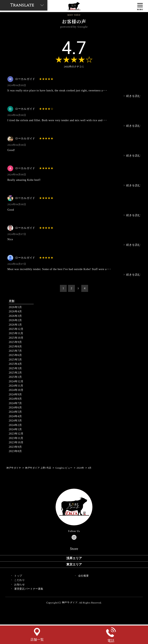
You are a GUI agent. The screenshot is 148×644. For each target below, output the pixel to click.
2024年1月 (15, 429)
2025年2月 (15, 373)
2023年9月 (15, 447)
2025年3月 (15, 368)
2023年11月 (16, 438)
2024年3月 (15, 421)
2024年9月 (15, 394)
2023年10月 (16, 442)
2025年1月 (15, 377)
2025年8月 (15, 347)
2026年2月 (15, 320)
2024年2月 (15, 425)
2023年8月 (15, 451)
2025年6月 (15, 355)
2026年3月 (15, 316)
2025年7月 (15, 351)
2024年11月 (16, 386)
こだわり (20, 580)
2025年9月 (15, 342)
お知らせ (20, 584)
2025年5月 (15, 360)
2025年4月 (15, 364)
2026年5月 (15, 307)
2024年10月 (16, 390)
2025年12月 (16, 329)
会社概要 (84, 576)
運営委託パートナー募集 (29, 589)
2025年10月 (16, 338)
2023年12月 (16, 434)
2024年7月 (15, 403)
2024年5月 (15, 412)
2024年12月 (16, 381)
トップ (18, 576)
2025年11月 (16, 333)
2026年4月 (15, 311)
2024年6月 (15, 408)
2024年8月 (15, 399)
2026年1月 (15, 325)
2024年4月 (15, 416)
